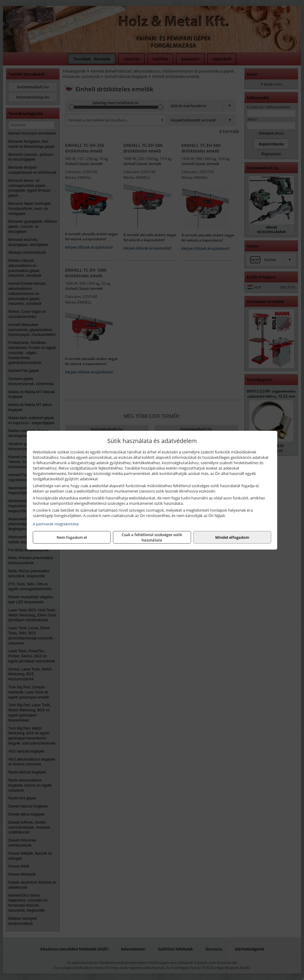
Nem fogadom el (72, 537)
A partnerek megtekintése (56, 524)
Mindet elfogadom (232, 537)
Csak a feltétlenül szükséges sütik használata (152, 537)
